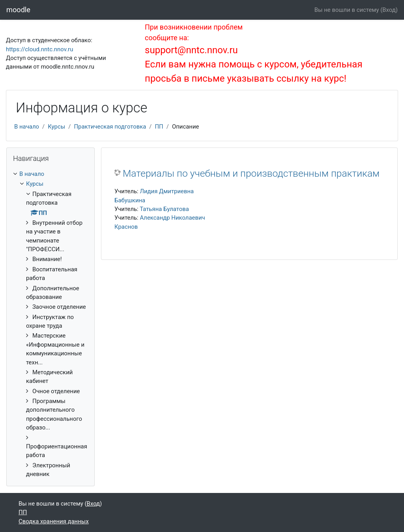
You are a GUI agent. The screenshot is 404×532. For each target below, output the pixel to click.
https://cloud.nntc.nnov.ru (39, 49)
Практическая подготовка (110, 127)
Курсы (56, 127)
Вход (389, 10)
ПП (159, 127)
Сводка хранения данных (54, 521)
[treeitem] (50, 324)
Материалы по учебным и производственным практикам (251, 173)
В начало (27, 127)
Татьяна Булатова (164, 209)
